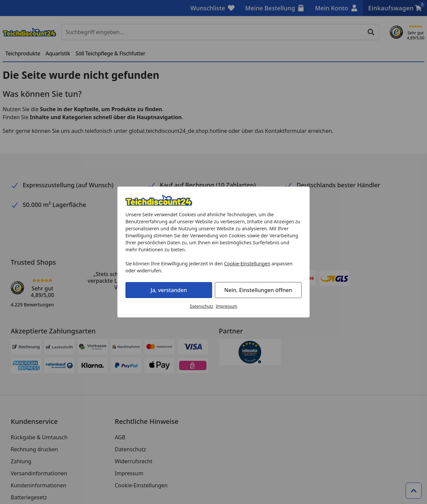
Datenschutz (201, 306)
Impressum (227, 306)
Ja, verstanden (169, 290)
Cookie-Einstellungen (247, 264)
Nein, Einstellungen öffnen (258, 290)
